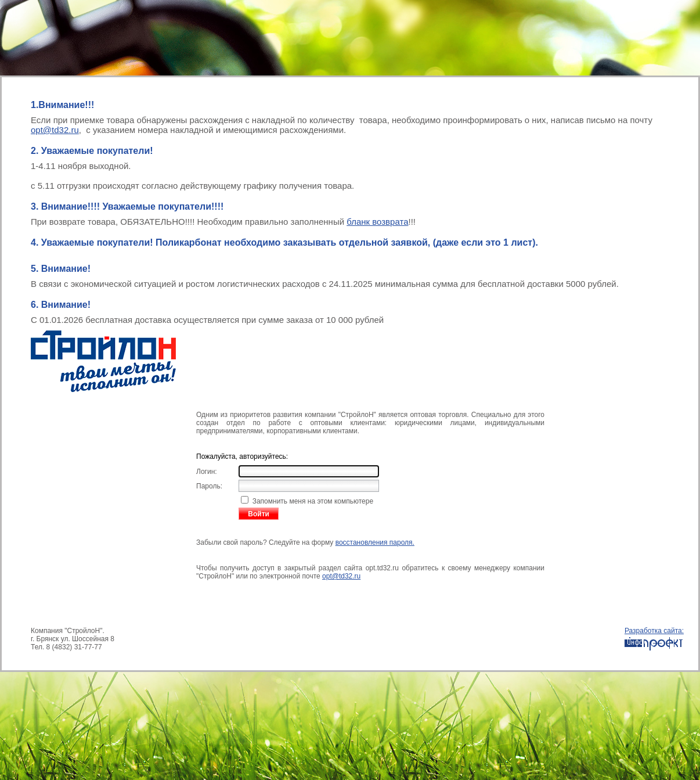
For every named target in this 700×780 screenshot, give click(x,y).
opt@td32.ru (55, 130)
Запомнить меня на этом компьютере (312, 501)
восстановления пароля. (375, 542)
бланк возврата (377, 222)
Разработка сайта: (654, 639)
